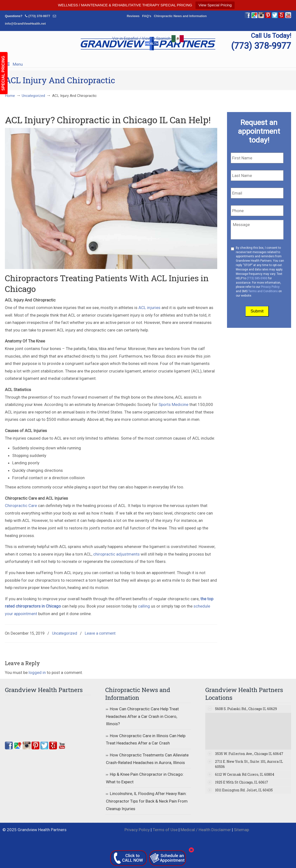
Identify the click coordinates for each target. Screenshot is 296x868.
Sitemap (241, 830)
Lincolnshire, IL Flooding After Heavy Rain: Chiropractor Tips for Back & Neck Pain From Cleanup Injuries (147, 801)
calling (144, 606)
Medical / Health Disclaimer (206, 830)
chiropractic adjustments (116, 554)
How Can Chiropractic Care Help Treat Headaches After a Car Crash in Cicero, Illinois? (142, 716)
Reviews (133, 16)
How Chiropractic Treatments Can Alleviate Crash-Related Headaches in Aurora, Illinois (147, 759)
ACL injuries (149, 308)
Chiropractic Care (21, 506)
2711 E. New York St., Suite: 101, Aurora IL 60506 (249, 764)
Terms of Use (165, 830)
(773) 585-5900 (257, 278)
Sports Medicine (173, 404)
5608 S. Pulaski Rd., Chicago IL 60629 (246, 709)
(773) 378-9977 (39, 16)
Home (10, 96)
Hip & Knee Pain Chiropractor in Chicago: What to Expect (145, 778)
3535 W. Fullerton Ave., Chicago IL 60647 (249, 754)
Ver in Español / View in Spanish (148, 38)
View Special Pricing (215, 5)
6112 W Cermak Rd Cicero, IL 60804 (245, 774)
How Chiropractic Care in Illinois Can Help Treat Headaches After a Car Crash (146, 739)
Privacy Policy (270, 287)
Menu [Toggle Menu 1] (14, 64)
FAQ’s (147, 16)
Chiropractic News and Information (180, 16)
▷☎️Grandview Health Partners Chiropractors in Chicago (148, 44)
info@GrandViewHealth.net (25, 24)
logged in (37, 672)
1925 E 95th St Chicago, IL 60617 (242, 782)
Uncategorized (33, 96)
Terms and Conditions (263, 291)
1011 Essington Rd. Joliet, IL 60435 (244, 790)
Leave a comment (100, 633)
